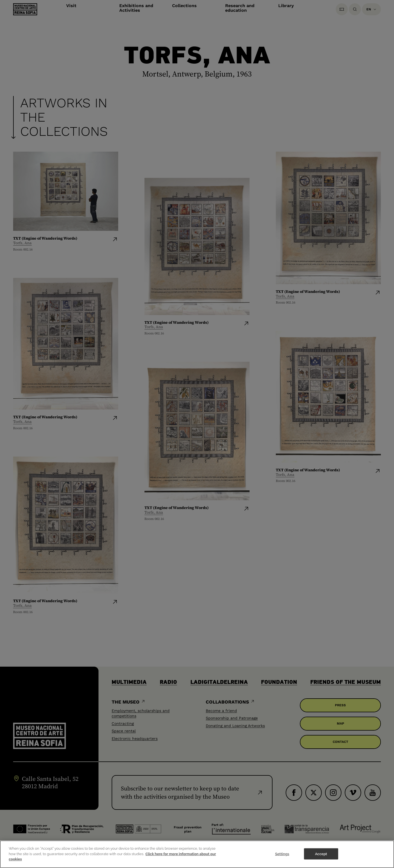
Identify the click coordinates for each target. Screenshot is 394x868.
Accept (321, 859)
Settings (282, 859)
